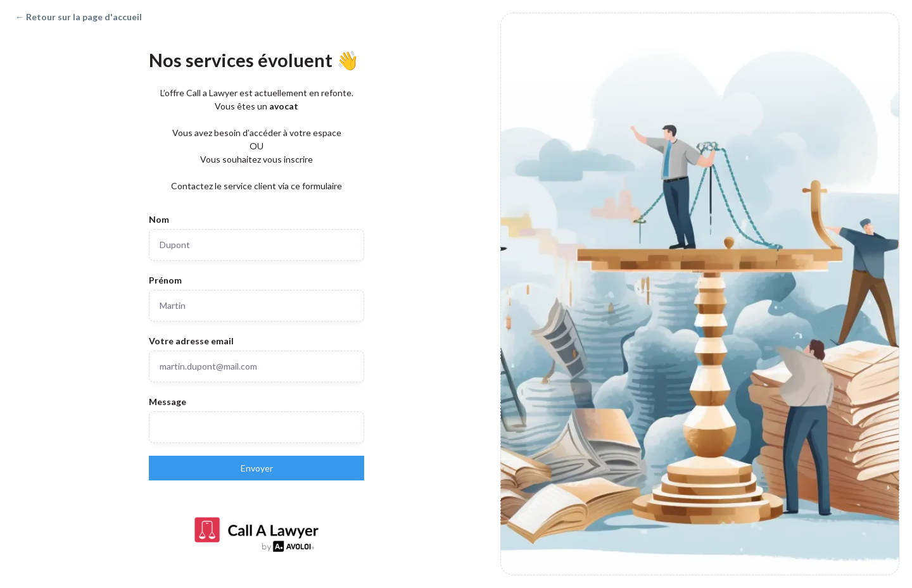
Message (168, 402)
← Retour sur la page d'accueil (79, 17)
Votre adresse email (191, 341)
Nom (159, 219)
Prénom (165, 280)
